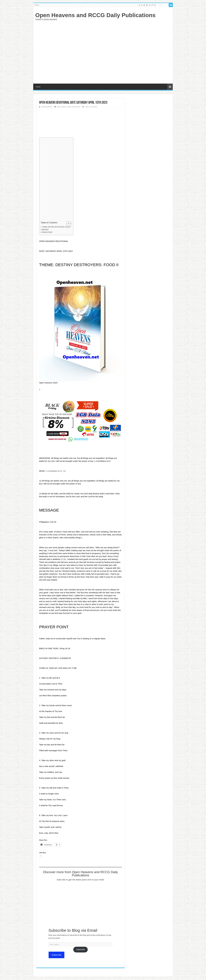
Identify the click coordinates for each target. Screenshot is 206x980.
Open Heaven (62, 107)
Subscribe (81, 950)
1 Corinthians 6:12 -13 (56, 471)
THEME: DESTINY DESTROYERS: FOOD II (56, 227)
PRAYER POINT (47, 232)
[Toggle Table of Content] (67, 223)
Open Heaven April (73, 107)
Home (37, 5)
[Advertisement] (122, 52)
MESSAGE (45, 230)
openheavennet (47, 107)
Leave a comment (91, 107)
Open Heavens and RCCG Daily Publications (95, 15)
